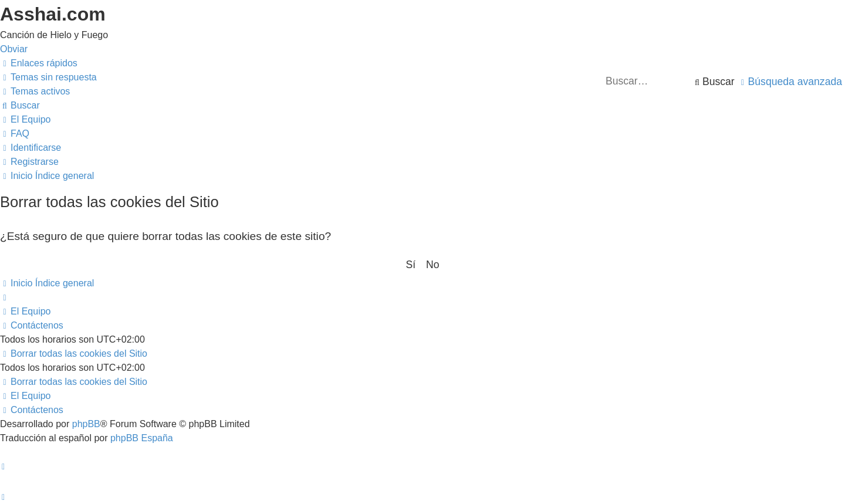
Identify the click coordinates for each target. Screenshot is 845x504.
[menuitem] (48, 77)
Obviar (14, 49)
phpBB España (142, 438)
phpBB (86, 424)
